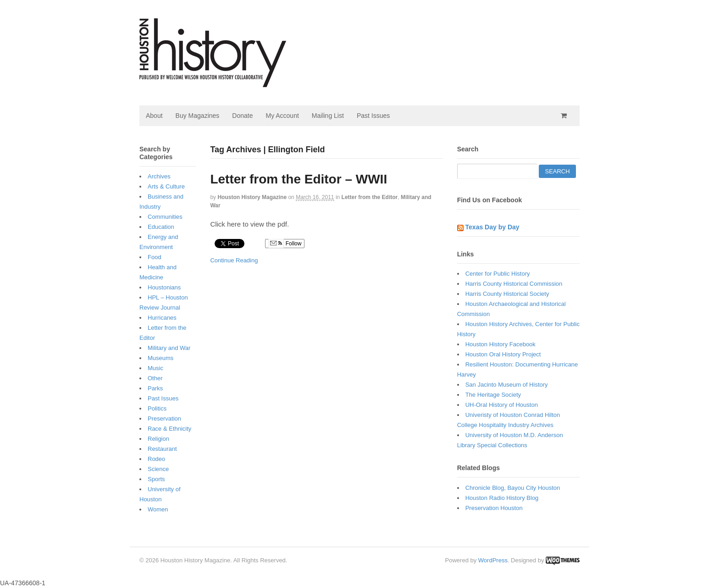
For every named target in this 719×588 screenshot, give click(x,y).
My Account (282, 116)
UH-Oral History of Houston (502, 405)
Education (161, 227)
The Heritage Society (493, 395)
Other (155, 378)
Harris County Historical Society (507, 294)
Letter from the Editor (370, 197)
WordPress (493, 560)
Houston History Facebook (501, 344)
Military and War (169, 348)
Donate (242, 116)
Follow (285, 244)
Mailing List (328, 116)
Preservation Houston (494, 508)
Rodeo (156, 459)
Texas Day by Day (492, 227)
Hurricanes (162, 318)
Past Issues (373, 116)
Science (158, 469)
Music (155, 368)
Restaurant (162, 449)
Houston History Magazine (252, 197)
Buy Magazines (198, 116)
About (154, 116)
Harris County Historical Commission (514, 284)
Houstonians (164, 287)
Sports (156, 479)
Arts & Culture (166, 186)
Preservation (164, 419)
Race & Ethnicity (169, 429)
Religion (158, 439)
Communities (165, 217)
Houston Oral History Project (503, 354)
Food (155, 257)
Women (158, 509)
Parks (155, 388)
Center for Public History (498, 274)
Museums (160, 358)
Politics (157, 408)
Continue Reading (234, 260)
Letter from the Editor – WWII (299, 179)
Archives (159, 176)
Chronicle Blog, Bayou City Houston (513, 488)
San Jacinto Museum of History (507, 385)
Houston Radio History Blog (502, 498)
